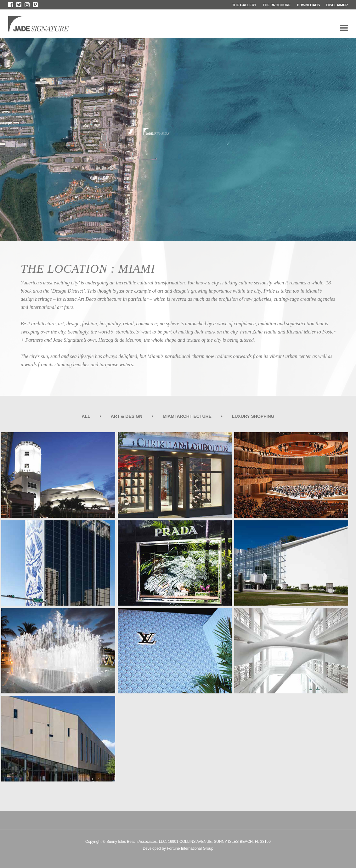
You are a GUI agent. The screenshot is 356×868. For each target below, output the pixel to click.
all (86, 416)
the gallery (244, 5)
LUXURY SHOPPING (253, 416)
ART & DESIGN (127, 416)
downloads (308, 5)
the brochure (277, 5)
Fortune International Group (190, 848)
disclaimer (337, 5)
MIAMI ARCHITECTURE (187, 416)
